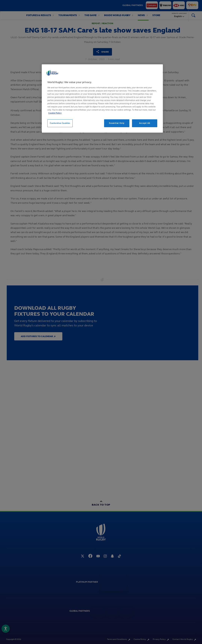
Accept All (145, 123)
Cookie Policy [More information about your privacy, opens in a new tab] (55, 113)
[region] (102, 98)
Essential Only (117, 123)
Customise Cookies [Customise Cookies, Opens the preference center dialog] (60, 123)
